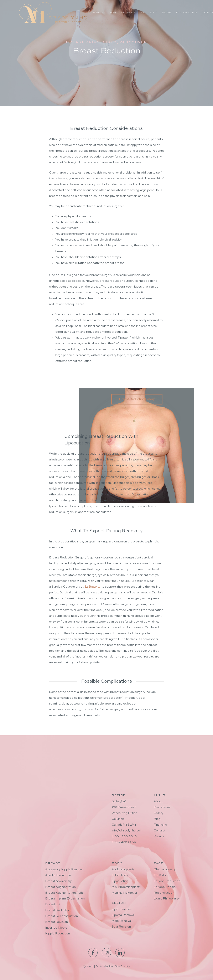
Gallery (159, 813)
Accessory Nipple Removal (64, 870)
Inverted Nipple (56, 928)
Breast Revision (56, 922)
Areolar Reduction (58, 875)
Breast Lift (53, 904)
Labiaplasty (120, 875)
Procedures (162, 807)
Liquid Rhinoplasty (167, 899)
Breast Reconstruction (61, 916)
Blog (157, 819)
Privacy (159, 836)
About (158, 801)
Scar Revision (121, 927)
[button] (137, 399)
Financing (160, 825)
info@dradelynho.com (127, 831)
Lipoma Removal (123, 915)
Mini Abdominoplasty (126, 887)
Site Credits (123, 966)
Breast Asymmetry (58, 881)
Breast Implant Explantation (65, 899)
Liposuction (120, 881)
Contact (160, 831)
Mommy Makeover (124, 893)
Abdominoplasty (123, 870)
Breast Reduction (58, 910)
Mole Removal (122, 921)
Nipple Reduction (58, 934)
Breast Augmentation (60, 887)
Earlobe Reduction (167, 881)
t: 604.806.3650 (124, 836)
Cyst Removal (121, 909)
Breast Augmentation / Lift (64, 893)
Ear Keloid (161, 875)
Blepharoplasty (165, 870)
